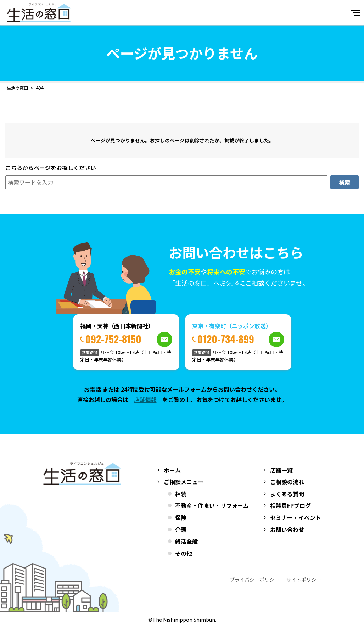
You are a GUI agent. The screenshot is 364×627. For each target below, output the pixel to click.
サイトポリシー (304, 580)
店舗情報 (145, 399)
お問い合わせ (287, 530)
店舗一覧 (281, 470)
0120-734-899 (226, 339)
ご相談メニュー (184, 482)
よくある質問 (287, 494)
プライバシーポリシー (254, 580)
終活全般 (186, 541)
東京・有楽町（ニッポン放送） (232, 326)
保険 (181, 517)
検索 (345, 182)
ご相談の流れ (287, 482)
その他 (184, 553)
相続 (181, 494)
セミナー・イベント (296, 517)
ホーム (172, 470)
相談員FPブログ (290, 505)
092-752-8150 (113, 339)
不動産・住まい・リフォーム (212, 505)
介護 (181, 530)
